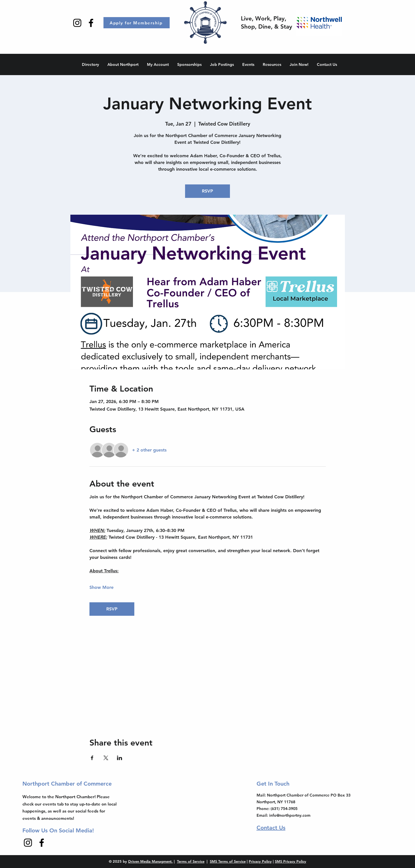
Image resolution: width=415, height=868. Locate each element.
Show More (102, 587)
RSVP (208, 191)
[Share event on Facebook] (92, 758)
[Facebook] (91, 23)
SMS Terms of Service (228, 861)
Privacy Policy (260, 861)
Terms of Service (191, 861)
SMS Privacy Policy (290, 861)
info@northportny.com (290, 815)
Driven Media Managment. (150, 861)
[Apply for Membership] (137, 23)
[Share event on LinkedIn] (120, 758)
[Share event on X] (106, 758)
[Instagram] (77, 23)
